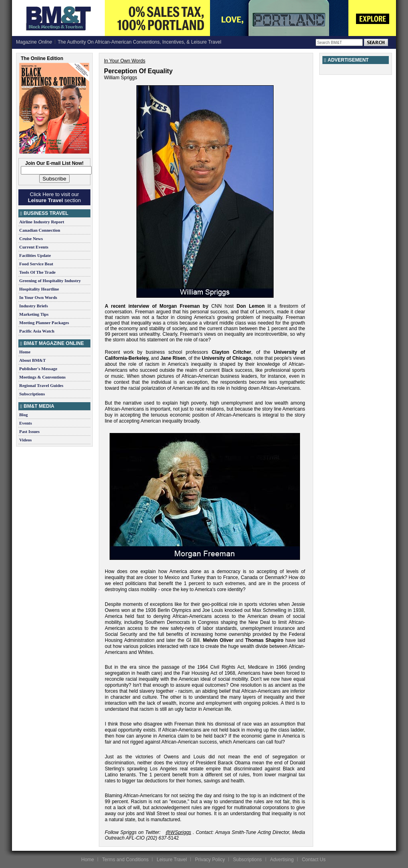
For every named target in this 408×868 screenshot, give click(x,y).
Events (26, 423)
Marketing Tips (34, 314)
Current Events (34, 247)
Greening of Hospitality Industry (50, 281)
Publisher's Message (38, 369)
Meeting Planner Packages (44, 323)
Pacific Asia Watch (37, 331)
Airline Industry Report (42, 222)
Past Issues (29, 431)
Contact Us (314, 860)
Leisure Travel (172, 860)
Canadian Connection (40, 230)
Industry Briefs (34, 306)
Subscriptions (32, 394)
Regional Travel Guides (41, 385)
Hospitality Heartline (39, 289)
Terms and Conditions (125, 860)
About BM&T (32, 360)
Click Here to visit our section (54, 197)
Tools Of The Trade (37, 272)
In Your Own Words (38, 297)
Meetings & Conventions (42, 377)
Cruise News (31, 239)
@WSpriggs (178, 832)
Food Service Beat (36, 264)
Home (25, 352)
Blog (23, 415)
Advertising (282, 860)
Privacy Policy (210, 860)
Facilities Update (35, 255)
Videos (25, 440)
